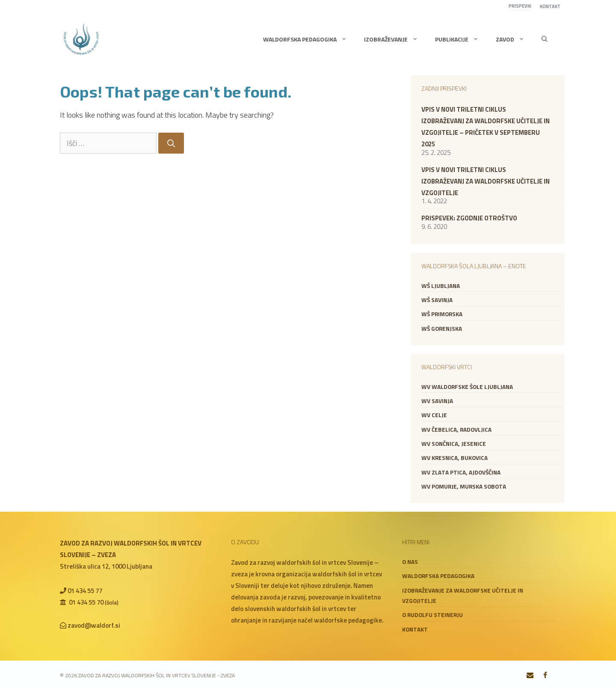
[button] (545, 39)
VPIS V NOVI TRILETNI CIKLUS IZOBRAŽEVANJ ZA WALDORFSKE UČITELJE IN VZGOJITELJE (486, 181)
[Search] (171, 143)
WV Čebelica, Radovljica (456, 430)
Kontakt (550, 6)
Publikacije (461, 39)
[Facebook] (545, 676)
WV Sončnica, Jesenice (454, 444)
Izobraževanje (395, 39)
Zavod (514, 39)
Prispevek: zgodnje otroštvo (469, 218)
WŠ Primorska (442, 314)
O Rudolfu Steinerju (432, 615)
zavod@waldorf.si (94, 625)
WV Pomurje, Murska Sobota (464, 486)
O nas (410, 562)
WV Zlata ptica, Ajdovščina (461, 472)
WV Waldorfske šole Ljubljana (467, 387)
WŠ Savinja (437, 300)
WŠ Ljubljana (441, 286)
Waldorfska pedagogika (309, 39)
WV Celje (434, 415)
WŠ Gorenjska (442, 329)
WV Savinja (437, 401)
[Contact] (530, 676)
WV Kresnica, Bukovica (455, 458)
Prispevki (520, 6)
